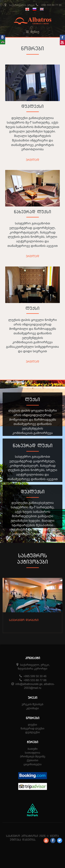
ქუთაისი (32, 760)
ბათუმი (33, 749)
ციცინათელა (33, 764)
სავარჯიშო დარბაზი (24, 620)
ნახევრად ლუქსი (32, 212)
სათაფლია (32, 753)
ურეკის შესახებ (32, 704)
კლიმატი (32, 708)
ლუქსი (32, 308)
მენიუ (33, 32)
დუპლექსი (32, 106)
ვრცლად (32, 160)
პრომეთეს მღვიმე (33, 756)
